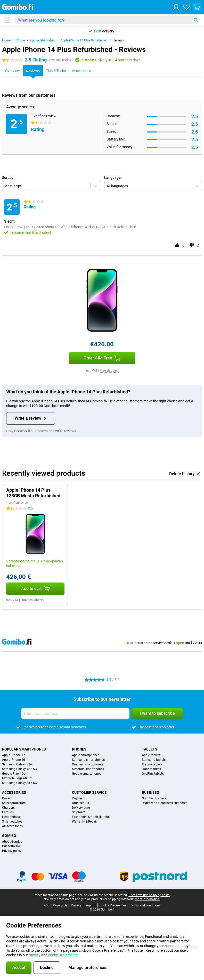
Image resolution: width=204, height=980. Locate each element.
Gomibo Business (154, 798)
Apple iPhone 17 (14, 755)
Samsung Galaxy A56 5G (19, 769)
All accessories (12, 826)
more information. (148, 899)
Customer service (89, 792)
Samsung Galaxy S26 (17, 764)
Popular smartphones (24, 749)
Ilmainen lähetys (32, 600)
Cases (6, 798)
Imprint (90, 905)
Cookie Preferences (113, 905)
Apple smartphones (86, 755)
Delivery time (81, 808)
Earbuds (8, 812)
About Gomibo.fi (55, 905)
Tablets (150, 749)
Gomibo (9, 836)
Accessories (14, 792)
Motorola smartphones (88, 769)
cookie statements (63, 955)
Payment (78, 798)
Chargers (8, 808)
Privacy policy (12, 851)
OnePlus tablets (153, 774)
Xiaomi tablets (152, 764)
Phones (79, 749)
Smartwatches (12, 822)
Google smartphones (87, 774)
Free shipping (109, 370)
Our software (11, 846)
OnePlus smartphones (87, 764)
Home (6, 40)
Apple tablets (151, 755)
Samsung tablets (154, 760)
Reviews (118, 40)
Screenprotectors (14, 803)
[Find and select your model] (107, 20)
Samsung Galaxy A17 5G (19, 783)
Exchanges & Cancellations (91, 817)
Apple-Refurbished (43, 40)
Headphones (11, 817)
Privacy (76, 905)
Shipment (79, 812)
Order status (80, 803)
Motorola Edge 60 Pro (17, 778)
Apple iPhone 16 (14, 760)
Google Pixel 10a (14, 774)
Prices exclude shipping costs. (149, 895)
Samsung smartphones (88, 760)
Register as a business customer (164, 803)
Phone (20, 40)
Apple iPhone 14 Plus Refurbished (84, 40)
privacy (35, 955)
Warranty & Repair (84, 822)
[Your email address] (75, 713)
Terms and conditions (145, 905)
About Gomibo (12, 842)
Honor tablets (151, 769)
